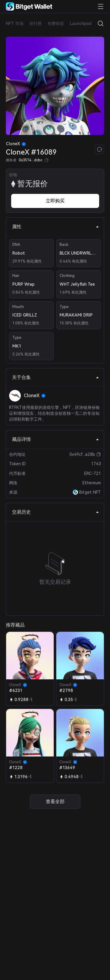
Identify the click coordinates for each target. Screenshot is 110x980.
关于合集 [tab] (56, 377)
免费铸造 (56, 23)
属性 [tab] (56, 227)
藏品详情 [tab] (56, 439)
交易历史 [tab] (56, 512)
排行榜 (35, 23)
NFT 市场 (15, 23)
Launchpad (81, 23)
